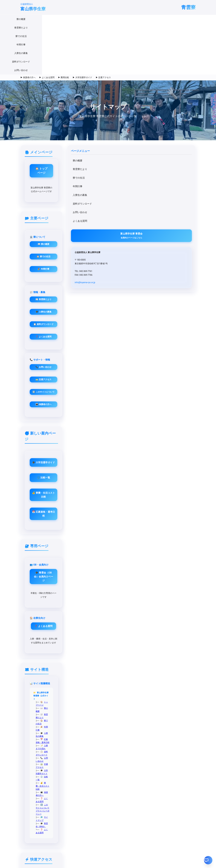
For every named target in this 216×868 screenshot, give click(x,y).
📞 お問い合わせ (101, 254)
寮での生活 (86, 19)
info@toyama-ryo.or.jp (38, 235)
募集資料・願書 (88, 667)
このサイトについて (99, 570)
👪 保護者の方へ (101, 292)
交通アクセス (97, 551)
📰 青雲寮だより (162, 187)
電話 (144, 639)
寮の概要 (50, 19)
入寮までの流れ (98, 542)
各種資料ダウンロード (122, 727)
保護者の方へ (97, 564)
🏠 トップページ (131, 118)
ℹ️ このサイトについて (101, 279)
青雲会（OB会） (98, 576)
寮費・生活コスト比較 (101, 560)
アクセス (85, 678)
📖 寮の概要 (101, 187)
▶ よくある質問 (47, 26)
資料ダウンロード (142, 19)
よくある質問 (33, 170)
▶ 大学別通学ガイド (82, 26)
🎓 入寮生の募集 (162, 199)
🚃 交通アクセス (101, 267)
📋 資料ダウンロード (162, 211)
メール (145, 636)
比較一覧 (95, 557)
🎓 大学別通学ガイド (131, 345)
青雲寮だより (67, 19)
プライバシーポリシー (119, 570)
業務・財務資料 (88, 674)
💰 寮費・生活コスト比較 (131, 376)
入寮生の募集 (120, 19)
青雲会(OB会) (118, 722)
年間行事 (103, 19)
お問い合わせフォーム (122, 733)
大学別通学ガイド (99, 554)
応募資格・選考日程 (100, 539)
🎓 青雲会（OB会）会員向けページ (101, 449)
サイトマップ (97, 573)
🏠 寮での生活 (101, 199)
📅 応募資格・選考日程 (131, 391)
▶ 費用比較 (64, 26)
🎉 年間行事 (101, 211)
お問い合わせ (164, 19)
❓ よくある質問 (162, 224)
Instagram (147, 632)
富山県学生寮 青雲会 (41, 184)
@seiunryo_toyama (28, 755)
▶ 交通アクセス (103, 26)
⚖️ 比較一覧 (131, 360)
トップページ (97, 520)
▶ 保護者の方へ (28, 26)
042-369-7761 (25, 734)
